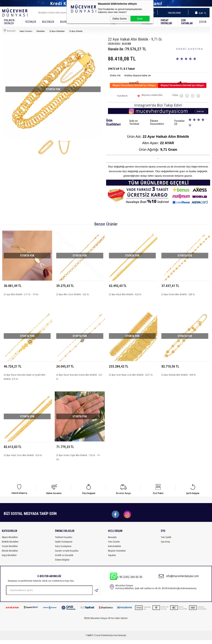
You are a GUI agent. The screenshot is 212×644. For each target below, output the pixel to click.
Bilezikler (48, 22)
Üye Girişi (165, 546)
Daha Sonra (120, 19)
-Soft (89, 639)
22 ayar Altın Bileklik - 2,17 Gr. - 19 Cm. (21, 294)
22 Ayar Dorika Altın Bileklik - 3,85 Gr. (178, 294)
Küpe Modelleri (9, 559)
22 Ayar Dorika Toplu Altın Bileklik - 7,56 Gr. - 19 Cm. (78, 460)
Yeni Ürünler (114, 546)
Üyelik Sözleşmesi (64, 546)
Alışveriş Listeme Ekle (150, 96)
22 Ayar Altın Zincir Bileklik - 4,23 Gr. (73, 294)
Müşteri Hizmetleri (117, 555)
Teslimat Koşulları (64, 541)
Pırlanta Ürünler (9, 22)
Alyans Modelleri (10, 541)
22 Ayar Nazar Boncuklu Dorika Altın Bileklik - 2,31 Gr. (79, 378)
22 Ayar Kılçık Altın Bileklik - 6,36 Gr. (125, 294)
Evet (140, 19)
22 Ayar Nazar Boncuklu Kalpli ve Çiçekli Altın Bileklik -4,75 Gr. (25, 378)
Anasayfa (112, 541)
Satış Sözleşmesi (63, 550)
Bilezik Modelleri (10, 555)
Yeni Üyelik (166, 541)
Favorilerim (173, 13)
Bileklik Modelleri (10, 546)
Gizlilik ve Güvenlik (64, 559)
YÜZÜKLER (31, 22)
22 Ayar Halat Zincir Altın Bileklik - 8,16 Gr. (23, 458)
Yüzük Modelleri (10, 550)
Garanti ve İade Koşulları (67, 555)
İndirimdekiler (115, 550)
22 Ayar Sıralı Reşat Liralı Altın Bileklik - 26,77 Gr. (131, 376)
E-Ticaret (96, 639)
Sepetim (112, 559)
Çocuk (203, 22)
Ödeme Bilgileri (62, 564)
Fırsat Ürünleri (166, 22)
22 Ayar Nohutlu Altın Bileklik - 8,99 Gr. (179, 376)
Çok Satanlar (187, 22)
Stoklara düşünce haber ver (138, 75)
